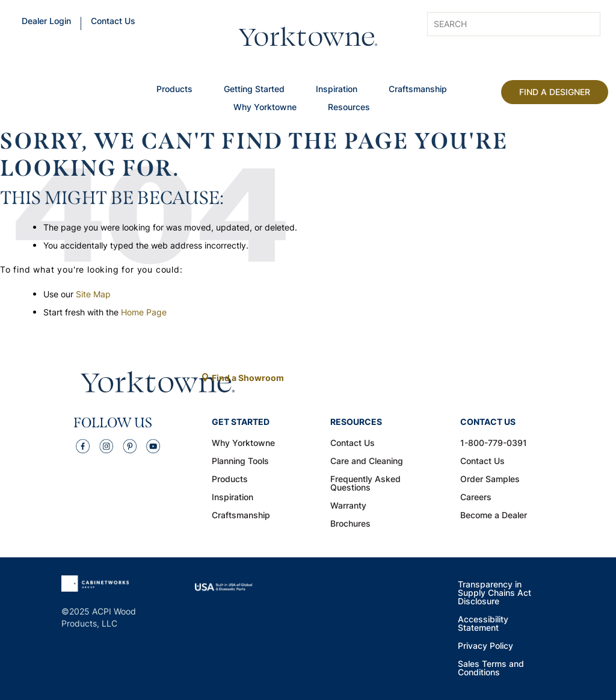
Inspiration (337, 90)
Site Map (93, 294)
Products (174, 90)
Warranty (348, 506)
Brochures (350, 524)
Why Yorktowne (265, 108)
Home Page (144, 312)
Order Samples (490, 480)
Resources (349, 108)
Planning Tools (240, 462)
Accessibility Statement (483, 624)
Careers (476, 498)
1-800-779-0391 (494, 444)
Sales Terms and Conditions (491, 669)
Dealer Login (46, 22)
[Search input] (496, 24)
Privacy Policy (485, 646)
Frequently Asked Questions (365, 484)
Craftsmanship (418, 90)
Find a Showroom (248, 378)
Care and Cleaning (367, 462)
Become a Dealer (494, 516)
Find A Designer (555, 92)
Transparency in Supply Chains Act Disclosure (494, 593)
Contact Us (113, 22)
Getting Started (254, 90)
